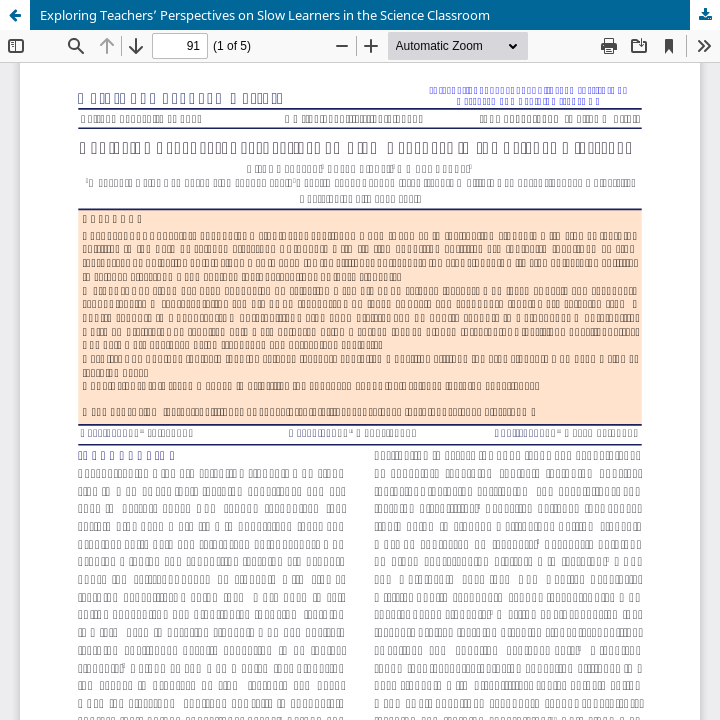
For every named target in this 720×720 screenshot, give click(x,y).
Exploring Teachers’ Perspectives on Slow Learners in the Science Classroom (265, 15)
